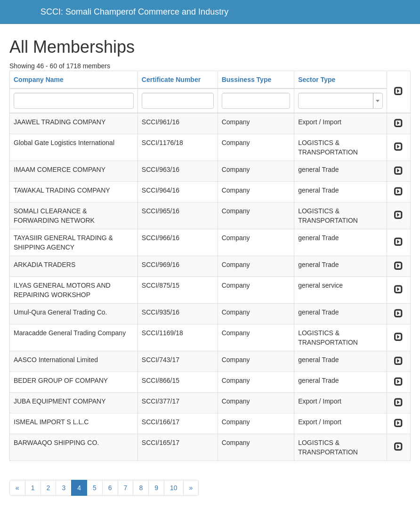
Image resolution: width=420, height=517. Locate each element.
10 (174, 488)
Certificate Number (171, 80)
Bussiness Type (247, 80)
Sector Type (317, 80)
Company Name (39, 80)
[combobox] (340, 101)
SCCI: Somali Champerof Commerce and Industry (134, 12)
